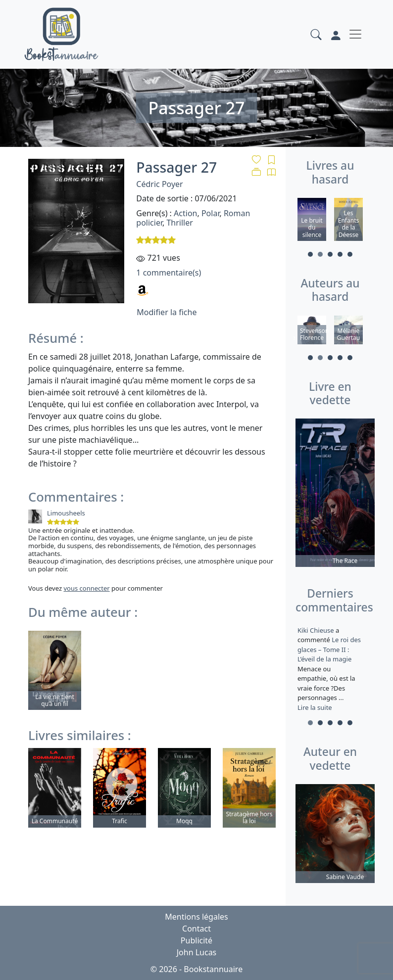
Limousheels (66, 513)
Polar (211, 213)
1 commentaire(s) (169, 273)
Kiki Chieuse (317, 630)
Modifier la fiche (167, 312)
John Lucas (197, 952)
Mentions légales (196, 917)
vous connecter (86, 588)
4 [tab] (340, 254)
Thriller (179, 223)
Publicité (196, 940)
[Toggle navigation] (355, 34)
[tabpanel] (312, 221)
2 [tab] (320, 254)
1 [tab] (310, 254)
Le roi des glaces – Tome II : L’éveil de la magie (329, 649)
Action (185, 213)
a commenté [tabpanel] (330, 669)
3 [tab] (330, 254)
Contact (196, 929)
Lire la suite (315, 707)
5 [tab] (350, 254)
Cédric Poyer (159, 184)
